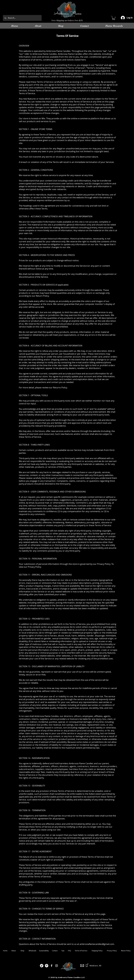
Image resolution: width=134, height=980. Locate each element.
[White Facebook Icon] (52, 966)
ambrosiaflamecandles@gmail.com (97, 944)
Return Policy (126, 951)
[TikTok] (42, 966)
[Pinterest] (47, 966)
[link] (114, 18)
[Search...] (22, 18)
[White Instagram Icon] (57, 966)
